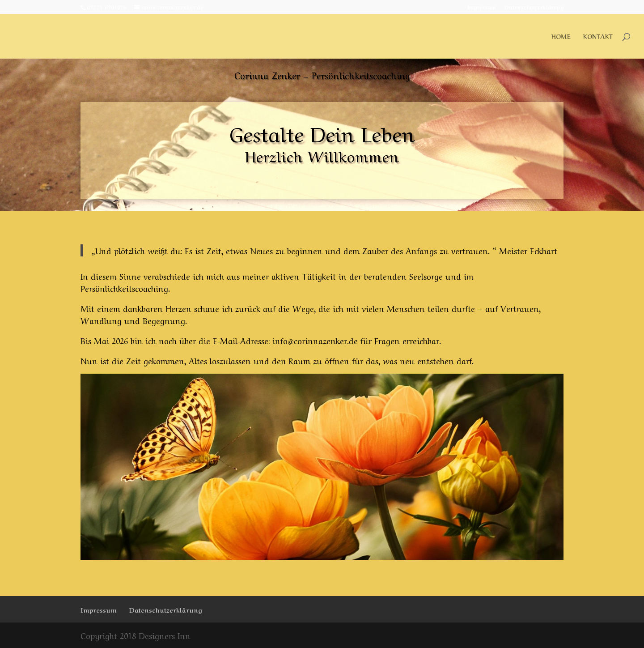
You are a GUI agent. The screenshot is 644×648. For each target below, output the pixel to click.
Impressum (482, 7)
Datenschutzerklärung (534, 7)
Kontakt (598, 37)
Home (561, 37)
